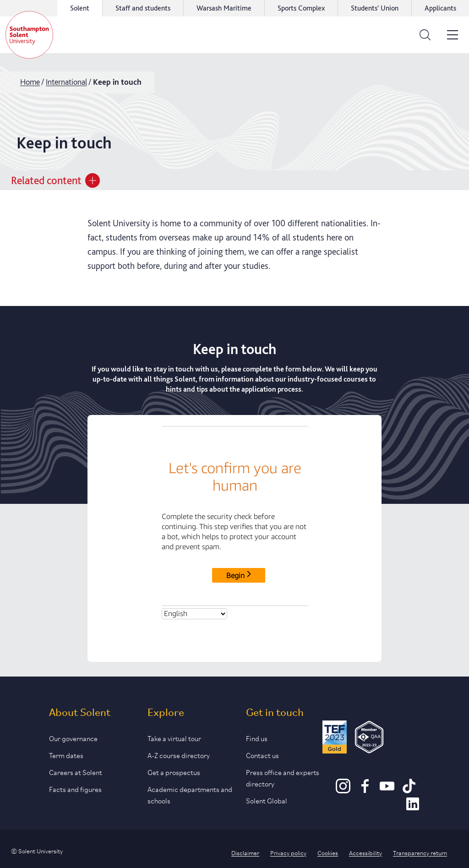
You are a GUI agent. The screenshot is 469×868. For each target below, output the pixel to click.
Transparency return (420, 852)
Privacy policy (288, 852)
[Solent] (29, 35)
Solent (80, 8)
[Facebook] (365, 790)
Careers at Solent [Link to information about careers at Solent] (76, 772)
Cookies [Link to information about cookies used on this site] (328, 852)
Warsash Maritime (224, 8)
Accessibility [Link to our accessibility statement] (365, 852)
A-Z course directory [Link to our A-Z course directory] (179, 755)
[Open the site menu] (453, 35)
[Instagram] (343, 790)
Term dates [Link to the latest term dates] (66, 755)
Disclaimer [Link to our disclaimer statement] (245, 852)
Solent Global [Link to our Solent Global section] (267, 800)
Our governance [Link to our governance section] (73, 738)
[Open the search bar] (425, 35)
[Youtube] (387, 790)
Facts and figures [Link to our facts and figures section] (75, 789)
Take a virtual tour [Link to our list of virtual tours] (174, 738)
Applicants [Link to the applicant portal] (440, 8)
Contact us (262, 755)
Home (30, 82)
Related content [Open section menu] (55, 180)
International (66, 82)
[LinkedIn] (413, 808)
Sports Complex (301, 8)
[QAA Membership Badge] (369, 739)
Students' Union (375, 8)
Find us (257, 738)
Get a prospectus (174, 772)
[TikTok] (409, 790)
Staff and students (143, 8)
